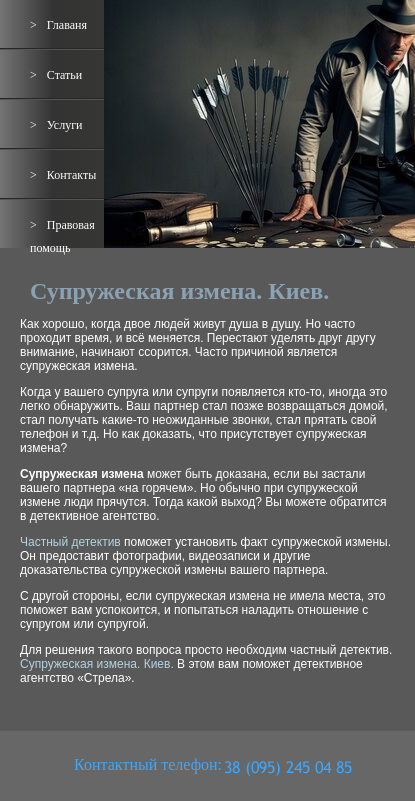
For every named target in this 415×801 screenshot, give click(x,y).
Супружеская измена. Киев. (97, 664)
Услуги (65, 125)
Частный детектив (70, 542)
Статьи (64, 75)
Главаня (67, 25)
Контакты (72, 175)
